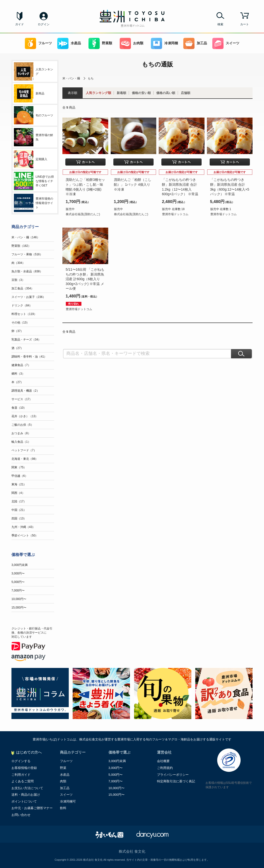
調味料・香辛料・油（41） (29, 357)
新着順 (122, 93)
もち (91, 78)
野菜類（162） (21, 246)
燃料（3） (18, 374)
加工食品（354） (23, 288)
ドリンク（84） (22, 305)
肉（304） (18, 263)
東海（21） (19, 484)
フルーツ (38, 43)
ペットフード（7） (24, 450)
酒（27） (17, 348)
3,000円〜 (18, 573)
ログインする (21, 761)
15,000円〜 (19, 608)
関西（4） (18, 493)
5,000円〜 (18, 582)
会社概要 (163, 761)
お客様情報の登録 (24, 768)
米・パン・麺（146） (26, 237)
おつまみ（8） (21, 433)
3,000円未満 (20, 565)
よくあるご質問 (23, 781)
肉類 (63, 781)
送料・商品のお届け (26, 795)
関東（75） (19, 467)
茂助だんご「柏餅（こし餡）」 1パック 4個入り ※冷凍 (133, 184)
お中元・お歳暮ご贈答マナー (32, 808)
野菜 (63, 768)
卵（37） (17, 331)
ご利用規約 (165, 768)
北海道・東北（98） (25, 459)
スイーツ (226, 43)
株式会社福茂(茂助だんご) (83, 214)
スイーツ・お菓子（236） (29, 297)
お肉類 (132, 43)
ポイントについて (24, 801)
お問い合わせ (21, 815)
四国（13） (19, 518)
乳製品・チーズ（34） (26, 340)
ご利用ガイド (21, 775)
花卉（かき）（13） (25, 416)
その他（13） (20, 323)
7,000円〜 (18, 591)
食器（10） (19, 408)
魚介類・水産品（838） (27, 271)
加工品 (195, 43)
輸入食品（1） (21, 442)
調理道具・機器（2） (25, 391)
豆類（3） (18, 280)
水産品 (69, 43)
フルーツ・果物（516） (27, 254)
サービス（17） (22, 399)
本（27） (17, 382)
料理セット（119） (24, 314)
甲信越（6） (20, 476)
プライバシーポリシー (173, 775)
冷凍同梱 (164, 43)
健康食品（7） (21, 365)
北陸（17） (19, 501)
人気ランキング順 (98, 93)
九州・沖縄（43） (23, 527)
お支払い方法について (27, 788)
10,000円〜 (19, 599)
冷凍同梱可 (68, 801)
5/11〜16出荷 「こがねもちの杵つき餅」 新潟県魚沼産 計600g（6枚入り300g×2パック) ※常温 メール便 (85, 279)
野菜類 (100, 43)
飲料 (63, 808)
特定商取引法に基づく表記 (176, 781)
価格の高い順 (166, 93)
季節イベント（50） (25, 536)
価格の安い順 (141, 93)
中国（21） (19, 510)
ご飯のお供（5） (23, 425)
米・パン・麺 (71, 78)
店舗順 (186, 93)
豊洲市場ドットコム (175, 214)
